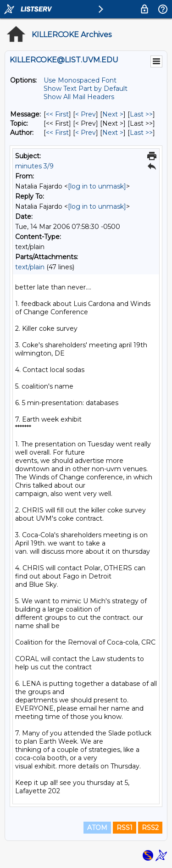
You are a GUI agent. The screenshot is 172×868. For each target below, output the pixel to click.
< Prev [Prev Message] (86, 114)
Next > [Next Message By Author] (113, 133)
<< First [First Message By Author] (57, 133)
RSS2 (150, 828)
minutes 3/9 (34, 166)
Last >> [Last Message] (141, 114)
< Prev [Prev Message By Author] (86, 133)
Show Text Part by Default (86, 89)
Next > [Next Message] (113, 114)
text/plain (30, 267)
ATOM (97, 828)
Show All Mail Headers (79, 97)
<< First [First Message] (57, 114)
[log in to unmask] (97, 186)
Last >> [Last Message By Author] (141, 133)
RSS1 (125, 828)
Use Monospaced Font (80, 80)
